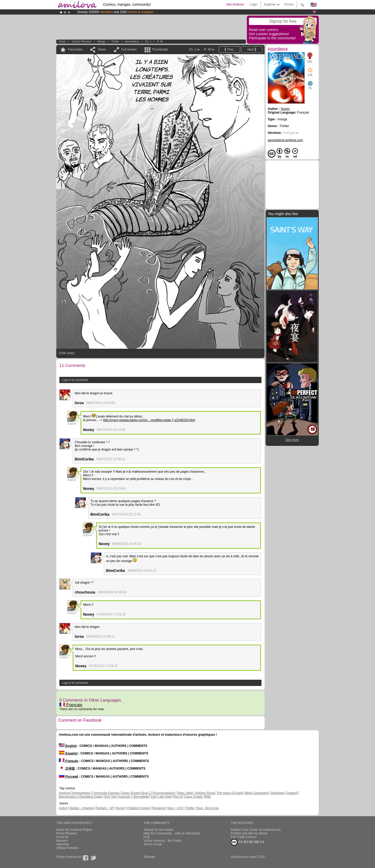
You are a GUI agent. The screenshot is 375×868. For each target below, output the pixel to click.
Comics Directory (82, 42)
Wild (207, 797)
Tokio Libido (185, 793)
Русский (68, 777)
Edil (154, 797)
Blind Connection (257, 793)
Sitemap (149, 857)
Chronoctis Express (106, 793)
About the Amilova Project (74, 830)
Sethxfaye (277, 793)
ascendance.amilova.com (285, 140)
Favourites (75, 49)
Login (254, 4)
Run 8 (178, 797)
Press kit (62, 837)
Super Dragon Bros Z (136, 793)
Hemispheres (81, 793)
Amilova (64, 793)
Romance (158, 808)
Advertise (63, 844)
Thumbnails (160, 49)
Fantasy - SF (105, 808)
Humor (120, 808)
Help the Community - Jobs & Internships (172, 833)
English (68, 746)
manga (101, 42)
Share (102, 49)
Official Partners (67, 848)
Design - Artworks (82, 808)
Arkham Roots (205, 793)
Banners (62, 841)
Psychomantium (164, 793)
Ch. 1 (148, 42)
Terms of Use (153, 844)
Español (68, 753)
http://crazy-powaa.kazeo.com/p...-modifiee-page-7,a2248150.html (149, 420)
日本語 (67, 769)
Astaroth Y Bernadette (134, 797)
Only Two (110, 797)
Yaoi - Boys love (208, 808)
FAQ (147, 837)
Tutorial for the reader (158, 830)
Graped (291, 793)
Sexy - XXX (175, 808)
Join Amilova (235, 4)
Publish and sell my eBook (249, 833)
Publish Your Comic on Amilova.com (256, 830)
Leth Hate (165, 797)
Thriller (115, 42)
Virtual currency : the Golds (162, 841)
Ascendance (132, 42)
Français (71, 705)
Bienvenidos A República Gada (80, 797)
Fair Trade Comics (243, 837)
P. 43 (160, 42)
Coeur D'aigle (194, 797)
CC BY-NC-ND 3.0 (248, 842)
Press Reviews (67, 833)
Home (62, 42)
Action (63, 808)
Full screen (129, 49)
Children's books (138, 808)
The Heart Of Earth (230, 793)
